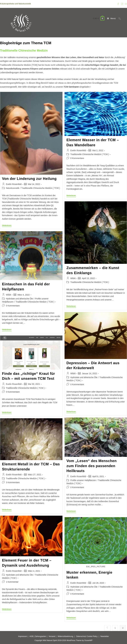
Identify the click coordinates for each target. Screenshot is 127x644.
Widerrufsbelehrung (65, 636)
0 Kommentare (77, 158)
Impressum (23, 636)
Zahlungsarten (40, 636)
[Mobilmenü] (111, 18)
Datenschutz (81, 636)
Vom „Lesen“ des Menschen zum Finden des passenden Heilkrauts (92, 466)
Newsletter (105, 636)
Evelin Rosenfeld (14, 184)
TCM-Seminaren (71, 87)
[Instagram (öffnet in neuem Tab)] (122, 4)
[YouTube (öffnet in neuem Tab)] (126, 4)
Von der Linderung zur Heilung (29, 179)
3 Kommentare (13, 482)
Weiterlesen (7, 226)
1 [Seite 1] (115, 628)
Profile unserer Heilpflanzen (83, 480)
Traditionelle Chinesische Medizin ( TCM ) (41, 188)
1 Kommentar (12, 582)
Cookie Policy (92, 636)
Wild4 (73, 278)
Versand (52, 636)
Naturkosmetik (13, 188)
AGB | (32, 636)
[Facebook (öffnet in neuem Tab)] (118, 4)
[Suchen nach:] (118, 18)
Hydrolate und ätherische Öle (19, 299)
